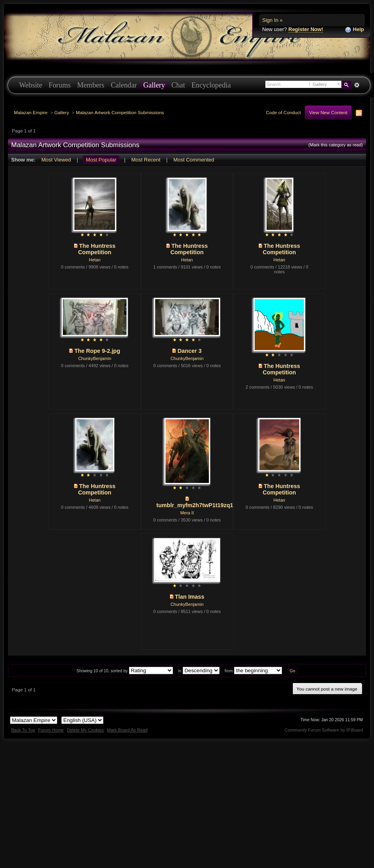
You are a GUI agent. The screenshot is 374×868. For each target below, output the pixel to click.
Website (31, 85)
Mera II (187, 513)
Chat (178, 85)
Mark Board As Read (127, 730)
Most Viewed (56, 160)
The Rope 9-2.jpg (97, 351)
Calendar (124, 85)
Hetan (94, 260)
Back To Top (23, 730)
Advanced (357, 85)
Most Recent (146, 160)
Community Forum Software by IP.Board (324, 730)
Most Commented (194, 160)
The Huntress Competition (97, 249)
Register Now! (306, 29)
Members (91, 85)
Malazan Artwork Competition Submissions (120, 112)
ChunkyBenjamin (94, 358)
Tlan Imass (190, 597)
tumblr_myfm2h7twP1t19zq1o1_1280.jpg (211, 505)
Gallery (154, 85)
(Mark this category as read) (336, 145)
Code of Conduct (283, 112)
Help (355, 30)
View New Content (328, 112)
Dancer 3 (189, 351)
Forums (60, 85)
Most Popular (101, 160)
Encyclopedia (211, 85)
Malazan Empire (31, 112)
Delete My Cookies (85, 730)
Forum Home (51, 730)
